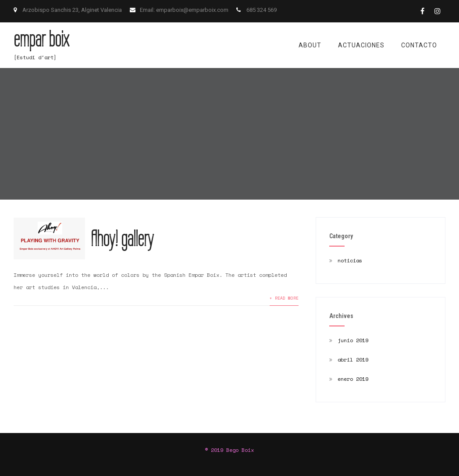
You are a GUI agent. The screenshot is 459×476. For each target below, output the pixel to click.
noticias (350, 260)
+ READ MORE (284, 298)
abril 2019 (353, 360)
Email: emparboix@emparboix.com (185, 10)
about (310, 45)
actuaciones (361, 45)
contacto (419, 45)
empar (41, 39)
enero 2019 (353, 379)
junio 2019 (353, 340)
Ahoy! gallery (122, 239)
